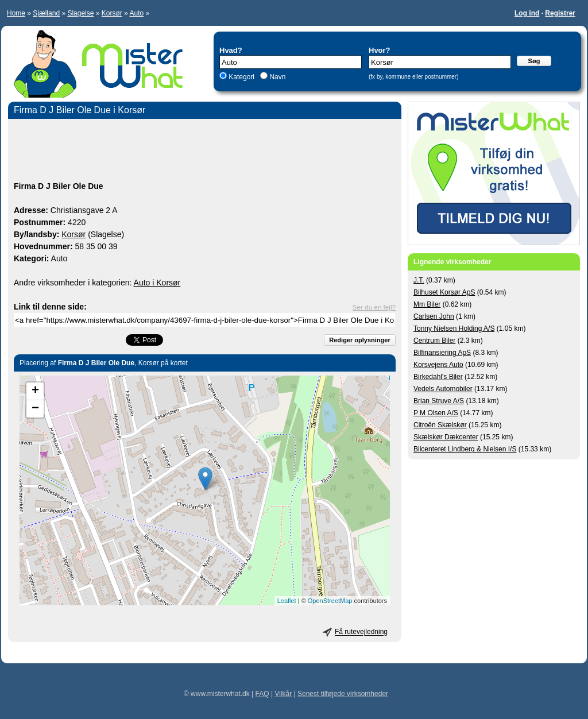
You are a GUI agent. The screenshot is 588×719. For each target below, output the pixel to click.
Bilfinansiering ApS (442, 353)
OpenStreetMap (330, 601)
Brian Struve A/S (439, 401)
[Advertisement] (205, 152)
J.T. (419, 280)
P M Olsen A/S (436, 413)
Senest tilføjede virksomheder (343, 694)
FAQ (262, 694)
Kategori (241, 77)
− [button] (35, 409)
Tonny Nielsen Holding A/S (454, 328)
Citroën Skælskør (440, 425)
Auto (136, 13)
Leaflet (287, 601)
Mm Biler (427, 304)
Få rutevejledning (361, 632)
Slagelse (80, 13)
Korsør (112, 13)
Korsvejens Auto (438, 365)
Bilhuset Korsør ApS (444, 292)
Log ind (527, 13)
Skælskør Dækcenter (446, 437)
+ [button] (35, 391)
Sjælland (46, 13)
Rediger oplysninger (359, 340)
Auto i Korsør (157, 283)
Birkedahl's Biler (438, 377)
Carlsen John (434, 316)
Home (16, 13)
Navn (276, 77)
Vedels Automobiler (443, 389)
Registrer (560, 13)
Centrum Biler (434, 341)
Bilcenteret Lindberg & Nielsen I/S (465, 449)
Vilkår (283, 694)
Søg (534, 61)
